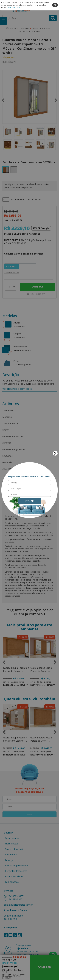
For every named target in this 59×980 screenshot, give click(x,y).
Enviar (29, 501)
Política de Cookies (14, 7)
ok (55, 5)
